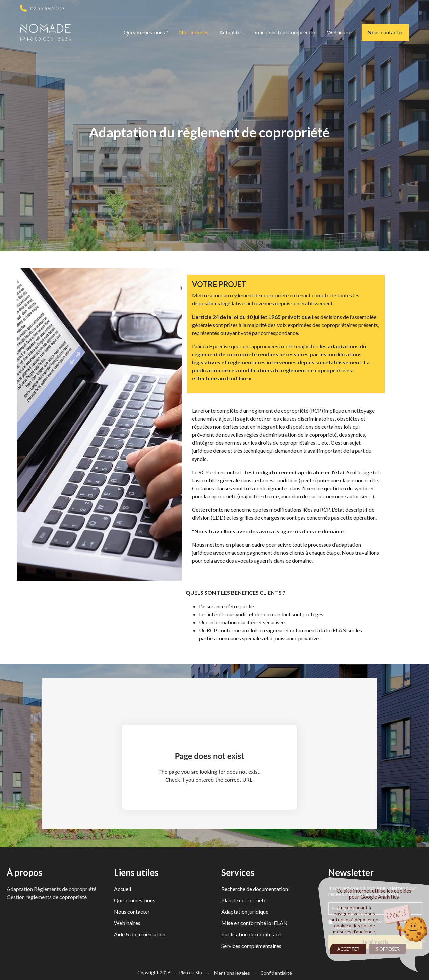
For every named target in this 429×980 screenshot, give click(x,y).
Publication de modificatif (251, 934)
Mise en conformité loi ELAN (254, 923)
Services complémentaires (251, 946)
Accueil (122, 889)
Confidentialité (276, 973)
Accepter (348, 949)
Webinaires (340, 32)
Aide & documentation (140, 934)
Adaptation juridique (245, 912)
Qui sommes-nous (135, 900)
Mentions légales (232, 973)
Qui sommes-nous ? (146, 32)
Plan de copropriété (244, 900)
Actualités (231, 32)
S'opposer (388, 949)
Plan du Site (191, 972)
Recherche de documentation (255, 889)
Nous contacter (385, 32)
